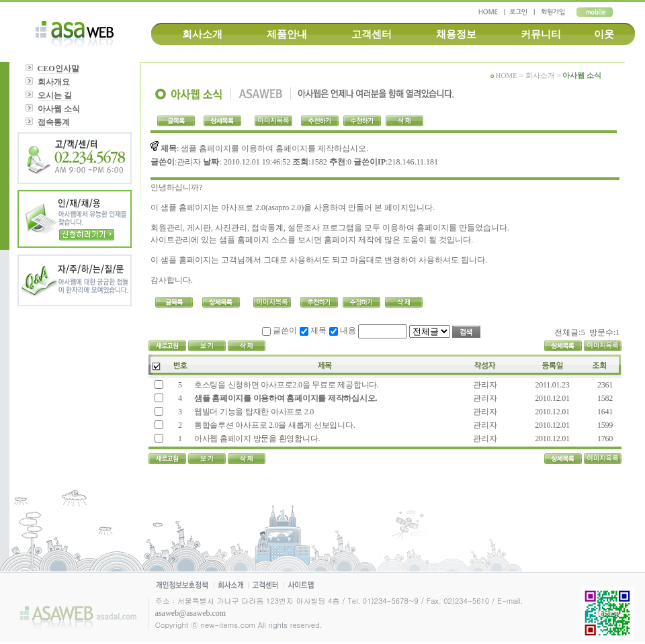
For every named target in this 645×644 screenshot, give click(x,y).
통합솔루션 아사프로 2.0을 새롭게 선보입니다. (274, 425)
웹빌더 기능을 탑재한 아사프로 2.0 (253, 412)
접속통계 (54, 122)
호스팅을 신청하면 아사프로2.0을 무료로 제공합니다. (286, 385)
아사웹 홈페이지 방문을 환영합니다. (257, 439)
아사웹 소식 (59, 109)
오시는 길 (55, 95)
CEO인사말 (58, 68)
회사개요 (54, 82)
